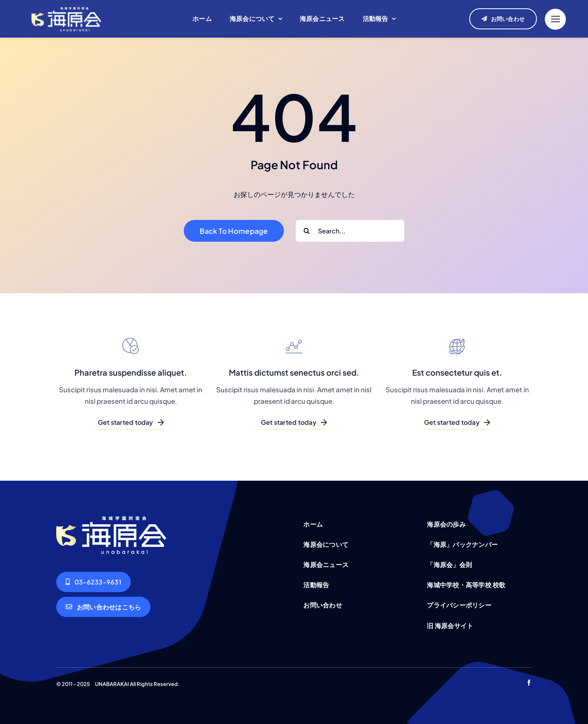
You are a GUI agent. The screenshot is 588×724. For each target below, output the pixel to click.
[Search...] (350, 231)
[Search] (307, 231)
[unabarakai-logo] (66, 6)
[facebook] (529, 683)
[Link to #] (555, 19)
